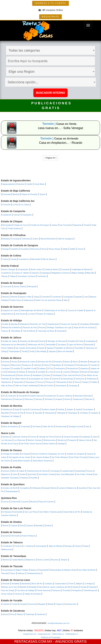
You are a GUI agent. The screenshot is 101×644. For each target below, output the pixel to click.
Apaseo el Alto (25, 297)
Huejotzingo (80, 471)
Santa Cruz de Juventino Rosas (48, 300)
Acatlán (6, 324)
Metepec (75, 372)
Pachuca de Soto (30, 327)
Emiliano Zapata (49, 409)
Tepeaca (25, 478)
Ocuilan (47, 375)
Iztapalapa (45, 273)
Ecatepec (42, 368)
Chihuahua (26, 239)
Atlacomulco (16, 365)
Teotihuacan (92, 379)
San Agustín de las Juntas (19, 457)
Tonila (32, 351)
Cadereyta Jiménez (20, 437)
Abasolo (6, 297)
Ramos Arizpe (54, 249)
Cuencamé (7, 286)
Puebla (22, 474)
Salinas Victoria (85, 440)
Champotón (27, 215)
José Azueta (21, 314)
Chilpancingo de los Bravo (55, 310)
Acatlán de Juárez (10, 341)
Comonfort (45, 297)
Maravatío (79, 396)
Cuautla (24, 409)
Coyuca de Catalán (76, 310)
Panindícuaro (7, 399)
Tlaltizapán (61, 413)
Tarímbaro (49, 399)
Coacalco (94, 365)
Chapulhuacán (53, 324)
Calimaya (37, 365)
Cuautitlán (16, 368)
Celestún (6, 604)
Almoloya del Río (45, 362)
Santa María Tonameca (42, 461)
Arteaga (6, 249)
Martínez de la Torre (9, 587)
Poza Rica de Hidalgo (25, 590)
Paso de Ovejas (8, 590)
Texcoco (40, 382)
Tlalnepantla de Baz (64, 382)
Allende (14, 297)
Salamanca (29, 300)
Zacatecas (41, 614)
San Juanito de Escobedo (26, 348)
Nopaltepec (37, 375)
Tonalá (86, 225)
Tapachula (77, 225)
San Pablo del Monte (87, 570)
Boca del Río (37, 584)
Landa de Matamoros (68, 488)
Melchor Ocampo (35, 440)
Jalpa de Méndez (56, 546)
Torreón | (49, 124)
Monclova (35, 249)
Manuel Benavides (48, 239)
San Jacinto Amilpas (41, 457)
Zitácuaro (89, 399)
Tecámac (55, 379)
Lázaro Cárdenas (65, 396)
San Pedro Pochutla (79, 457)
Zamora (67, 399)
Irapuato (78, 297)
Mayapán (42, 604)
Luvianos (66, 372)
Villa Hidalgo (41, 351)
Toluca (77, 382)
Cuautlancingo (67, 471)
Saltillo (65, 249)
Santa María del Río (72, 512)
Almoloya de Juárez (27, 362)
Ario (4, 396)
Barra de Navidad (65, 351)
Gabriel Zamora (36, 396)
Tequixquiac (30, 382)
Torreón (81, 249)
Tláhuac (4, 276)
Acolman (6, 362)
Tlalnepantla (50, 413)
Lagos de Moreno (76, 345)
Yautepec (95, 413)
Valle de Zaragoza (65, 239)
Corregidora (24, 488)
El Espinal (26, 454)
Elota (22, 526)
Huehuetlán (18, 512)
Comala (13, 259)
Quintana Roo (71, 604)
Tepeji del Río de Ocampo (84, 327)
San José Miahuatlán (66, 474)
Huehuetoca (60, 368)
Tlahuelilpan (15, 331)
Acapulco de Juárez (11, 310)
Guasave (30, 526)
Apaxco (67, 362)
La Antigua (89, 584)
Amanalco (58, 362)
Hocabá (23, 604)
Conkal (15, 604)
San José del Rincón (72, 375)
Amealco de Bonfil (10, 488)
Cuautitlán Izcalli (29, 368)
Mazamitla (89, 345)
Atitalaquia (24, 324)
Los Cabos (25, 205)
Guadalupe (86, 437)
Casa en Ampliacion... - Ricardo (61, 143)
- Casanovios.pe (43, 634)
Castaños (15, 249)
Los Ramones (20, 440)
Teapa (86, 546)
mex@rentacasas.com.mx (58, 623)
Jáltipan (79, 584)
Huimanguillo (41, 546)
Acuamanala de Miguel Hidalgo (15, 570)
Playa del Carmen (46, 502)
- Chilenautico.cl (71, 634)
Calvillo (29, 184)
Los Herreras (7, 440)
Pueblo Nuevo (16, 300)
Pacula (42, 327)
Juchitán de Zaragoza (75, 454)
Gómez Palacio (20, 286)
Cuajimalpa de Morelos (81, 269)
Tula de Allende (29, 331)
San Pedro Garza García (31, 444)
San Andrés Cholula (47, 474)
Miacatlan (5, 413)
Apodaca (6, 437)
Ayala (17, 409)
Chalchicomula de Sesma (37, 471)
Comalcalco (7, 546)
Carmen (17, 215)
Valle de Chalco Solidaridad (27, 386)
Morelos (84, 372)
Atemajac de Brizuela (56, 341)
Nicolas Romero (24, 375)
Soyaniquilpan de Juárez (39, 379)
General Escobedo (71, 437)
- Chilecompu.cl (57, 634)
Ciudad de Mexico (52, 269)
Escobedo (25, 249)
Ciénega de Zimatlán (11, 454)
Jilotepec (22, 372)
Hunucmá (32, 604)
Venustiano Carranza (27, 276)
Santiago (61, 444)
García (59, 437)
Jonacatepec (88, 409)
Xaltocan (21, 573)
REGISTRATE (50, 17)
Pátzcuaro (29, 399)
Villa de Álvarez (49, 259)
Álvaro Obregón (9, 269)
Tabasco (20, 614)
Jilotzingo (31, 372)
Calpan (22, 471)
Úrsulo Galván (7, 594)
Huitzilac (61, 409)
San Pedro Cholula (84, 474)
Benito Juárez (36, 269)
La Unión (31, 314)
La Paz (15, 205)
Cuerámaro (57, 297)
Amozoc (6, 471)
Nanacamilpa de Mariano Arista (63, 570)
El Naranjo (7, 512)
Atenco (75, 362)
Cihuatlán (71, 341)
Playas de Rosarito (29, 194)
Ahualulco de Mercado (29, 341)
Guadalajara (91, 341)
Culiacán (14, 526)
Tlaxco (13, 573)
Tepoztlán (38, 413)
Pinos (12, 614)
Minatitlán (33, 587)
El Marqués (36, 488)
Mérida (51, 604)
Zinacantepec (61, 386)
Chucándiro (23, 396)
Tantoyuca (56, 590)
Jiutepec (70, 409)
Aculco (14, 362)
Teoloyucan (80, 379)
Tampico (64, 560)
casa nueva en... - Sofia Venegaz (61, 128)
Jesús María (39, 184)
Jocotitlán (41, 372)
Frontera (18, 546)
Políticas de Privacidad (50, 637)
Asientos (21, 184)
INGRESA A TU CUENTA (50, 3)
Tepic (87, 426)
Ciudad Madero (18, 560)
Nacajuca (69, 546)
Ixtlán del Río (48, 426)
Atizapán (84, 362)
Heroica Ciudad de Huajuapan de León (48, 454)
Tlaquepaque (14, 351)
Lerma (58, 372)
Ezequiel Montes (50, 488)
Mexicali (16, 194)
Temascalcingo (67, 379)
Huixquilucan (73, 368)
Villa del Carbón (47, 386)
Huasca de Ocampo (69, 324)
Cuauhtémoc (24, 259)
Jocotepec (62, 345)
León (86, 297)
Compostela (25, 426)
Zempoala (61, 331)
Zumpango (73, 386)
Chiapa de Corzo (21, 225)
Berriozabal (7, 225)
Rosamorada (61, 426)
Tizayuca (5, 331)
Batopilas (6, 239)
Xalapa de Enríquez (33, 594)
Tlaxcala (5, 573)
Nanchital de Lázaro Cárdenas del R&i (55, 587)
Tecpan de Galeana (45, 314)
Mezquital (32, 286)
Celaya (36, 297)
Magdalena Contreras (61, 273)
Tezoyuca (50, 382)
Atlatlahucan (8, 409)
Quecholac (32, 474)
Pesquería (72, 440)
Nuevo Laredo (43, 560)
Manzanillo (36, 259)
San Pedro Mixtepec (60, 457)
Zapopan (52, 351)
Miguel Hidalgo (78, 273)
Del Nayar (37, 426)
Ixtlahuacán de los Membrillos (13, 345)
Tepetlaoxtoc (6, 382)
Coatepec (49, 584)
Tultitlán (94, 382)
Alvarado (6, 584)
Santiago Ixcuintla (76, 426)
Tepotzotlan (18, 382)
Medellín (23, 587)
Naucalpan (94, 372)
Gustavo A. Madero (22, 273)
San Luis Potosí (31, 512)
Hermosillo (15, 536)
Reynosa (55, 560)
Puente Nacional (43, 590)
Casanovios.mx (30, 634)
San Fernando (65, 225)
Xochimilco (42, 276)
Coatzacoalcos (61, 584)
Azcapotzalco (23, 269)
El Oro (51, 368)
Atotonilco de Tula (38, 324)
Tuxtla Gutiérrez (15, 228)
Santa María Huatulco (22, 461)
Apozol (5, 614)
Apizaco (34, 570)
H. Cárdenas (28, 546)
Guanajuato (68, 297)
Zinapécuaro (78, 399)
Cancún (6, 502)
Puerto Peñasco (28, 536)
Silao (66, 300)
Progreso (59, 604)
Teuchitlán (79, 348)
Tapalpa (50, 348)
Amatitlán (16, 584)
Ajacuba (14, 324)
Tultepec (85, 382)
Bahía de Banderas (10, 426)
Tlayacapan (73, 413)
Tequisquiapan (12, 491)
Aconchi (6, 536)
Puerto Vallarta (7, 348)
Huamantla (44, 570)
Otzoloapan (57, 375)
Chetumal (15, 502)
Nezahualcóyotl (9, 375)
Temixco (29, 413)
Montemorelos (50, 440)
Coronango (54, 471)
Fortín (71, 584)
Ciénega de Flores (46, 437)
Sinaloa (48, 526)
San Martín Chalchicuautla (51, 512)
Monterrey (62, 440)
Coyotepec (6, 368)
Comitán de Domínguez (40, 225)
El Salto (80, 341)
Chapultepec (56, 365)
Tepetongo (30, 614)
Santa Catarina (49, 444)
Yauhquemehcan (34, 573)
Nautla (75, 587)
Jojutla (78, 409)
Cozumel (24, 502)
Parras (44, 249)
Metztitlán (95, 324)
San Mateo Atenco (19, 379)
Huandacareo (51, 396)
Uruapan (59, 399)
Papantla (92, 587)
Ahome (5, 526)
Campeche (7, 215)
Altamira (6, 560)
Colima (5, 259)
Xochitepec (84, 413)
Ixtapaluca (84, 368)
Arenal (43, 341)
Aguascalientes (9, 184)
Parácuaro (18, 399)
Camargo (16, 239)
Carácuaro (12, 396)
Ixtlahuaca (12, 372)
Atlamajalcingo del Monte (31, 310)
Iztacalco (35, 273)
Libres (15, 474)
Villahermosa (6, 549)
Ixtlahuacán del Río (36, 345)
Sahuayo (39, 399)
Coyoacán (65, 269)
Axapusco (27, 365)
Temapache (77, 590)
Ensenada (7, 194)
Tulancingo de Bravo (46, 331)
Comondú (7, 205)
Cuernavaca (35, 409)
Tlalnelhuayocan (91, 590)
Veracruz (19, 594)
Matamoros (31, 560)
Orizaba (83, 587)
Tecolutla (66, 590)
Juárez (55, 225)
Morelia (88, 396)
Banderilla (26, 584)
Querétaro (83, 488)
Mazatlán (39, 526)
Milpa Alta (90, 273)
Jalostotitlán (51, 345)
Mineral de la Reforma (12, 327)
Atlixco (14, 471)
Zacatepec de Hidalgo (10, 416)
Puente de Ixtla (17, 413)
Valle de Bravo (7, 386)
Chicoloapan (69, 365)
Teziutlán (34, 478)
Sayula (42, 348)
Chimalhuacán (82, 365)
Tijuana (42, 194)
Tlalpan (13, 276)
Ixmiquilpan (85, 324)
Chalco (46, 365)
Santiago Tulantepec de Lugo (59, 327)
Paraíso (78, 546)
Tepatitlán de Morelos (64, 348)
